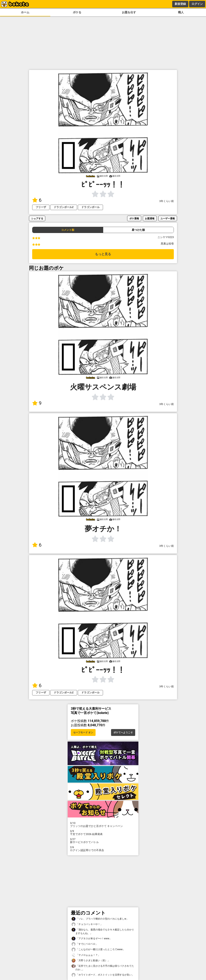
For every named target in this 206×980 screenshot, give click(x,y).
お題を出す (129, 12)
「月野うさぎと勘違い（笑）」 (91, 961)
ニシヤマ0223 (166, 237)
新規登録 (180, 4)
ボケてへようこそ (123, 732)
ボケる (77, 12)
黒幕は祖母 (167, 244)
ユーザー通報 (168, 218)
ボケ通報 (134, 218)
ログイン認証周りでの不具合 (103, 849)
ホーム (25, 12)
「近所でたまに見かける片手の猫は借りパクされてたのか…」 (103, 968)
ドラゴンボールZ (64, 207)
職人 (181, 12)
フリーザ (41, 207)
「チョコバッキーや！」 (87, 924)
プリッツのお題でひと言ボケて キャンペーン (103, 825)
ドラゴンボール (90, 207)
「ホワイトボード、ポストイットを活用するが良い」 (103, 975)
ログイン (197, 4)
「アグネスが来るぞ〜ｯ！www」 (92, 939)
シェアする (37, 218)
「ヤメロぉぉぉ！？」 (86, 955)
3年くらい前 (167, 201)
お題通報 (150, 218)
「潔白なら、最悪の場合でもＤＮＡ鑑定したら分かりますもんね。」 (103, 931)
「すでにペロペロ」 (85, 944)
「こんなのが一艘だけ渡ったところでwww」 (98, 949)
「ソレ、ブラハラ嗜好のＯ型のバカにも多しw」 (100, 919)
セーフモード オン (83, 732)
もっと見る (103, 254)
